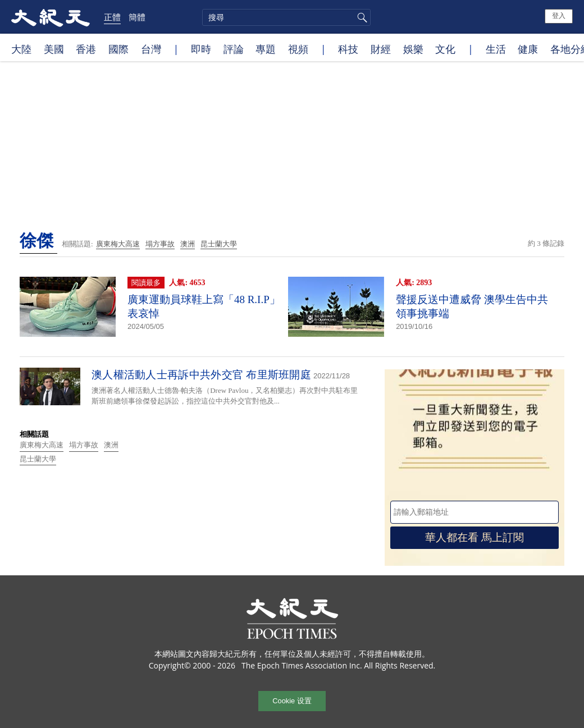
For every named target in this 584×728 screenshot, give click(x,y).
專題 (266, 49)
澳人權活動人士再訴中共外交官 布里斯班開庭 (201, 375)
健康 (528, 49)
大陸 (21, 49)
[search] (286, 17)
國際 (118, 49)
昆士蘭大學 (219, 244)
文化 (445, 49)
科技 (348, 49)
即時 (201, 49)
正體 (112, 17)
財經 (381, 49)
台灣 (151, 49)
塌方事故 (160, 244)
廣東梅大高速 (118, 244)
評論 (234, 49)
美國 (54, 49)
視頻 (298, 49)
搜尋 (361, 17)
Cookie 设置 (292, 701)
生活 (496, 49)
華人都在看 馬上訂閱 (474, 537)
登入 (559, 16)
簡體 (137, 17)
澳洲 (188, 244)
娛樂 (413, 49)
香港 (86, 49)
